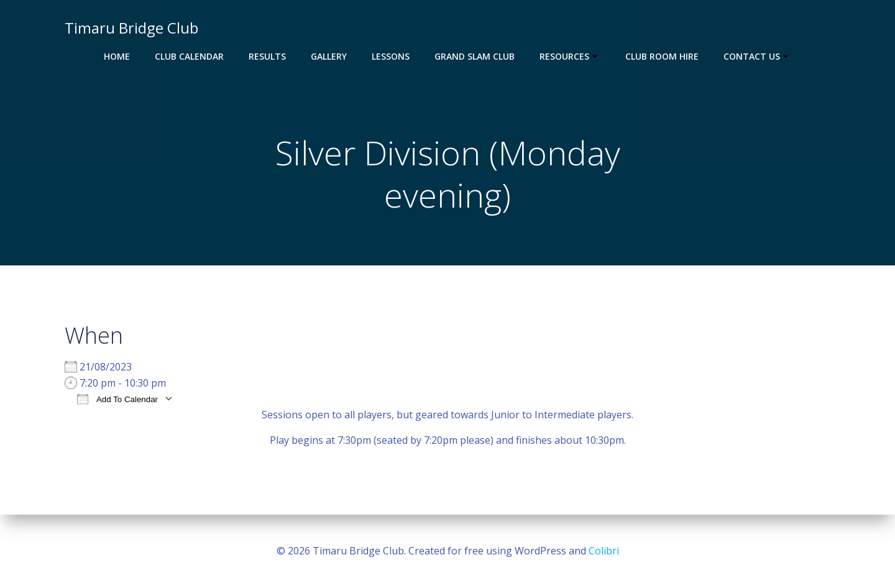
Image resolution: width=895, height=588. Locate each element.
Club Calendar (189, 56)
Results (267, 56)
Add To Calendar (117, 399)
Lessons (391, 56)
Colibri (604, 551)
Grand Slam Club (475, 56)
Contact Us (757, 56)
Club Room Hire (662, 56)
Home (117, 56)
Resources (570, 56)
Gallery (329, 56)
